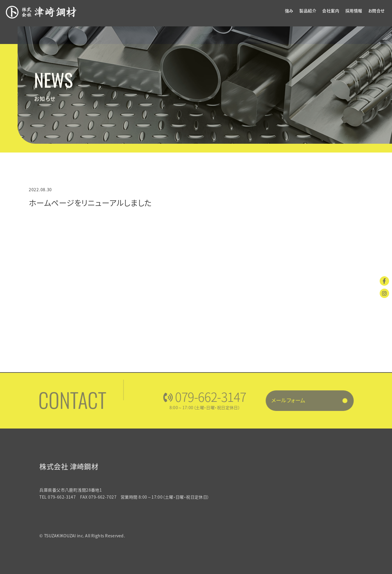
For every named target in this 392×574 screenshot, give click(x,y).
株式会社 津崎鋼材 (73, 466)
